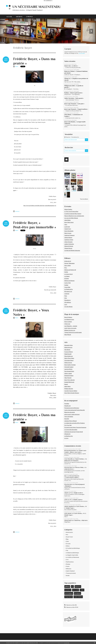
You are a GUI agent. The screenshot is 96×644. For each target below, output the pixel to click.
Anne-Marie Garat (69, 222)
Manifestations (70, 562)
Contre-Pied (67, 283)
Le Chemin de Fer (69, 289)
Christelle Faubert (69, 367)
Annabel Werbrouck (69, 382)
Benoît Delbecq (68, 317)
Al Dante (67, 278)
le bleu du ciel (68, 261)
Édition (68, 546)
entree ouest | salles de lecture (72, 414)
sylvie (66, 500)
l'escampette (77, 593)
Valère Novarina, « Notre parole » (74, 98)
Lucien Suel (67, 227)
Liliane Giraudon (68, 242)
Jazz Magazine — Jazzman (71, 326)
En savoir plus (67, 643)
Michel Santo (68, 520)
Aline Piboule (68, 335)
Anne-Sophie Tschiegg (70, 365)
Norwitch (67, 419)
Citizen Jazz (67, 324)
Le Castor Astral (68, 274)
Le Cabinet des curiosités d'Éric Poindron (75, 423)
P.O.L (66, 268)
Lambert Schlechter (69, 244)
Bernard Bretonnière (70, 451)
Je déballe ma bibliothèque (72, 553)
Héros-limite (67, 265)
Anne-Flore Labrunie (69, 380)
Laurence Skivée (68, 369)
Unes (66, 298)
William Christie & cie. (70, 330)
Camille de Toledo (69, 240)
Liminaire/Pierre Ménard (70, 421)
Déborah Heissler (69, 246)
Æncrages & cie (68, 291)
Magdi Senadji (68, 354)
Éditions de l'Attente (69, 281)
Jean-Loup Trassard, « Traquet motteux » (76, 109)
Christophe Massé (69, 360)
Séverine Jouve (69, 467)
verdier (82, 590)
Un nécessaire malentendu (37, 7)
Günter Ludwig (68, 373)
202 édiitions (68, 302)
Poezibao (67, 404)
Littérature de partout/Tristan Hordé (74, 432)
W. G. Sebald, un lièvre (77, 493)
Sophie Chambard (70, 571)
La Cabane (67, 276)
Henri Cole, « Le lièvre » (71, 66)
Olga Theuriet (68, 378)
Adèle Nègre (67, 386)
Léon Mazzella (68, 459)
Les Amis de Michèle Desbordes (72, 250)
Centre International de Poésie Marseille (75, 410)
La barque (67, 294)
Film (67, 550)
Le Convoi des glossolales (71, 430)
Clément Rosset (68, 248)
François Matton (69, 352)
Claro (66, 224)
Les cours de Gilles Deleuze (71, 218)
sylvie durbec (68, 513)
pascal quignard (69, 593)
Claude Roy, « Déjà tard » (81, 520)
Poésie (68, 566)
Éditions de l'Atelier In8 (70, 270)
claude (66, 493)
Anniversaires (69, 532)
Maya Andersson (69, 356)
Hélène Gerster (68, 363)
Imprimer (16, 211)
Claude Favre (68, 229)
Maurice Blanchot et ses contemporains (74, 216)
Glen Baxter (67, 350)
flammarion (78, 587)
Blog (67, 539)
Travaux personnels (71, 573)
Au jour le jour (69, 537)
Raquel (66, 384)
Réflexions (69, 569)
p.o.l (72, 587)
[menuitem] (10, 17)
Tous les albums (84, 199)
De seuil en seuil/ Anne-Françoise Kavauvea (75, 427)
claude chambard (69, 506)
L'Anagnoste (67, 434)
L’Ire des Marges (68, 307)
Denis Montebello (69, 231)
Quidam (66, 285)
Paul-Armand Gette (69, 371)
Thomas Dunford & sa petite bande (73, 332)
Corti (66, 304)
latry (66, 476)
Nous (66, 296)
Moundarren (67, 300)
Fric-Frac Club (68, 425)
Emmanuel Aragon (69, 376)
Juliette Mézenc (68, 237)
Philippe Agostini (69, 389)
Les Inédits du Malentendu (72, 557)
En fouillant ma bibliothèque (73, 548)
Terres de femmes (69, 417)
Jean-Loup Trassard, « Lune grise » (74, 104)
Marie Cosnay (68, 233)
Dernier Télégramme (69, 263)
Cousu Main (67, 287)
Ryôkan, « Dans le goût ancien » (74, 93)
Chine (67, 541)
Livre (67, 560)
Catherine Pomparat (69, 235)
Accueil (9, 17)
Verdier (66, 272)
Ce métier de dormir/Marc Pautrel (73, 214)
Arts (67, 535)
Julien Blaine (67, 220)
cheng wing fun (69, 597)
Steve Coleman (68, 322)
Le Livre (66, 438)
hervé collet (75, 590)
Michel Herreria (68, 347)
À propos (29, 17)
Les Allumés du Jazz (69, 319)
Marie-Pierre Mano (69, 358)
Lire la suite (82, 53)
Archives (19, 17)
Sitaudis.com (67, 406)
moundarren (68, 590)
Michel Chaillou (68, 209)
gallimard (67, 587)
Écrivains (68, 544)
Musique (68, 564)
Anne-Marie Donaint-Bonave (72, 393)
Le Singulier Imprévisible (72, 555)
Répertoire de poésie (70, 412)
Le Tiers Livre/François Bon (71, 211)
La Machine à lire (69, 436)
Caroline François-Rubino (71, 391)
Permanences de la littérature (72, 408)
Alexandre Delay (69, 345)
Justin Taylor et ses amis (70, 328)
